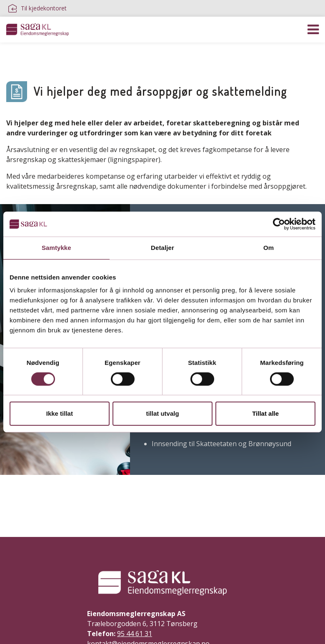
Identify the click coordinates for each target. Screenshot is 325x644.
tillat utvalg (162, 413)
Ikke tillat (60, 413)
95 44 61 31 (135, 634)
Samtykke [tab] (56, 248)
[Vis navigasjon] (313, 30)
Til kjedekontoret (37, 8)
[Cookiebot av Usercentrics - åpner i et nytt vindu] (279, 224)
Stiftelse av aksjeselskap (217, 54)
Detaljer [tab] (162, 248)
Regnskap (22, 54)
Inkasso (153, 54)
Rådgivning (110, 54)
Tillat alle (265, 413)
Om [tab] (269, 248)
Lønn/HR (65, 54)
